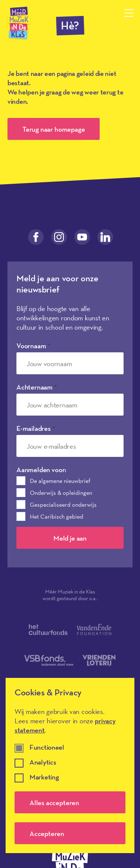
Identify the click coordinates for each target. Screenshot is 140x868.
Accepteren (47, 833)
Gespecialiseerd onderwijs (63, 505)
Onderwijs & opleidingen (61, 493)
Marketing (44, 777)
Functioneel (47, 748)
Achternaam (37, 387)
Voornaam (33, 346)
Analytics (43, 763)
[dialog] (70, 765)
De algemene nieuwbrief (60, 481)
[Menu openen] (129, 13)
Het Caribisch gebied (57, 516)
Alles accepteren (54, 803)
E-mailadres (36, 428)
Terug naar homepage (54, 129)
